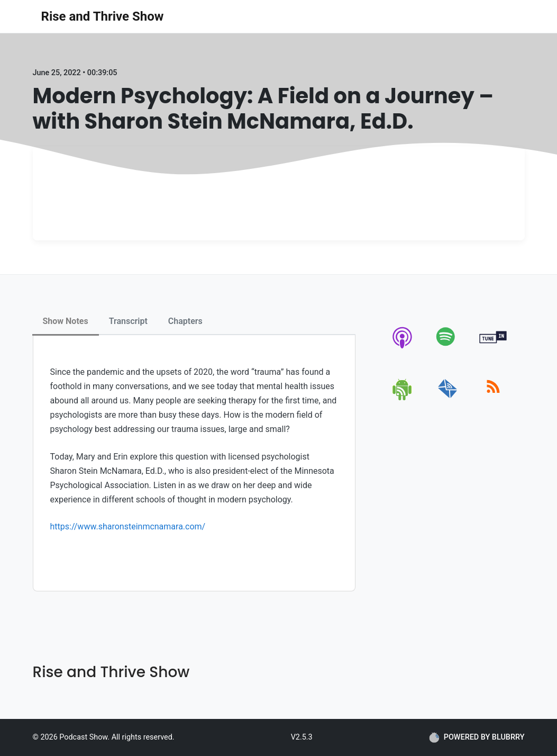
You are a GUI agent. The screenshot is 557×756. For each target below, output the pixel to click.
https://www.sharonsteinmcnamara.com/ (128, 526)
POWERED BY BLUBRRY (477, 737)
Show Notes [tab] (66, 321)
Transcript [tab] (128, 321)
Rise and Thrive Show (103, 16)
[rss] (493, 398)
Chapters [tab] (185, 321)
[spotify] (448, 348)
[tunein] (493, 348)
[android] (403, 398)
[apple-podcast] (403, 348)
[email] (448, 398)
